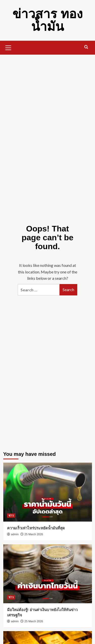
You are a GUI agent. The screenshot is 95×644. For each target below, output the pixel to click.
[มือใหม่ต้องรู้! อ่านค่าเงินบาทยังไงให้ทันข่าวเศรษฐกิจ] (48, 574)
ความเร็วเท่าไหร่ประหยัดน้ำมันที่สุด (36, 528)
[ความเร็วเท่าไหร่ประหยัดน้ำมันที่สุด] (48, 492)
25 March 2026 (34, 534)
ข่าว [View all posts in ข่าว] (11, 516)
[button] (8, 47)
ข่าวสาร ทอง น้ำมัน (48, 20)
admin (15, 534)
